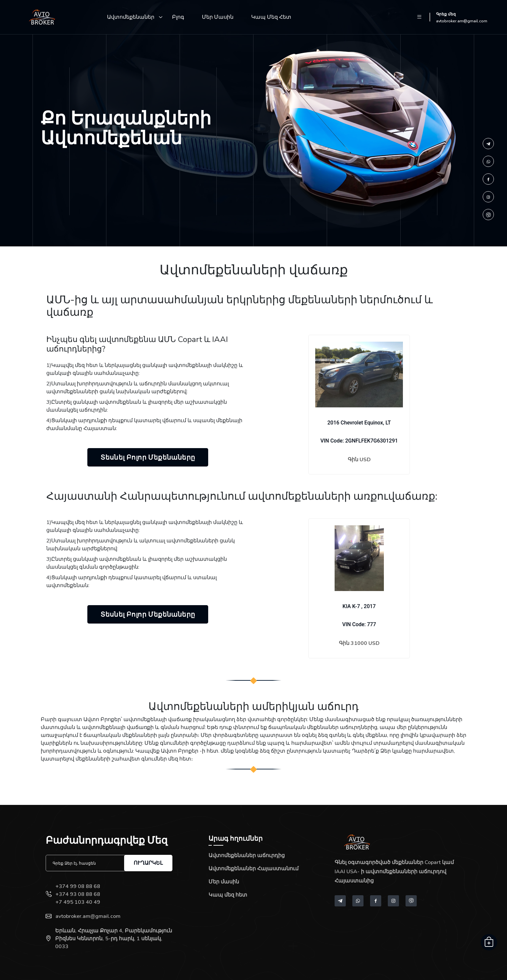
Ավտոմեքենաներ (131, 17)
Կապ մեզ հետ (271, 17)
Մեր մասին (218, 17)
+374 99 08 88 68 (78, 886)
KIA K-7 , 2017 (359, 606)
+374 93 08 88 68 (78, 894)
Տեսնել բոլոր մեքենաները (148, 457)
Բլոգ (178, 17)
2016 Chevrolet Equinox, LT (359, 423)
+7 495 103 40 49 (78, 902)
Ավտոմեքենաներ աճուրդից (247, 855)
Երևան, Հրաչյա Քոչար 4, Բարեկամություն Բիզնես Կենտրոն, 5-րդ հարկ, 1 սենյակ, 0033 (114, 939)
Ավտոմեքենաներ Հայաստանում (253, 869)
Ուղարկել (148, 863)
